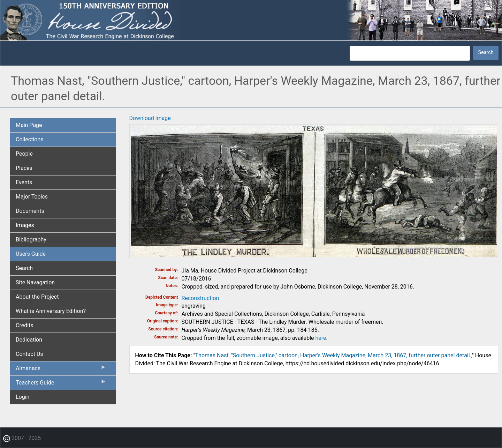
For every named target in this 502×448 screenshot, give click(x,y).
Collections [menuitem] (30, 139)
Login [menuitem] (22, 397)
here (321, 338)
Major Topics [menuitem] (32, 197)
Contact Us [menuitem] (29, 354)
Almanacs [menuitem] (61, 370)
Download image (150, 118)
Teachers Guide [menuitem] (61, 384)
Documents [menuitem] (30, 211)
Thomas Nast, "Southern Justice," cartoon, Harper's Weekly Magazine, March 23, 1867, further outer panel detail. (333, 355)
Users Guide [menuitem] (31, 254)
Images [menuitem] (25, 225)
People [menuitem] (24, 154)
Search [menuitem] (24, 268)
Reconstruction (200, 298)
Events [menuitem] (24, 182)
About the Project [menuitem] (37, 297)
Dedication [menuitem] (29, 340)
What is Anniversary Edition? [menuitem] (51, 311)
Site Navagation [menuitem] (35, 282)
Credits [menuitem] (25, 325)
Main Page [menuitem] (29, 125)
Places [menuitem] (24, 168)
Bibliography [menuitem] (31, 240)
